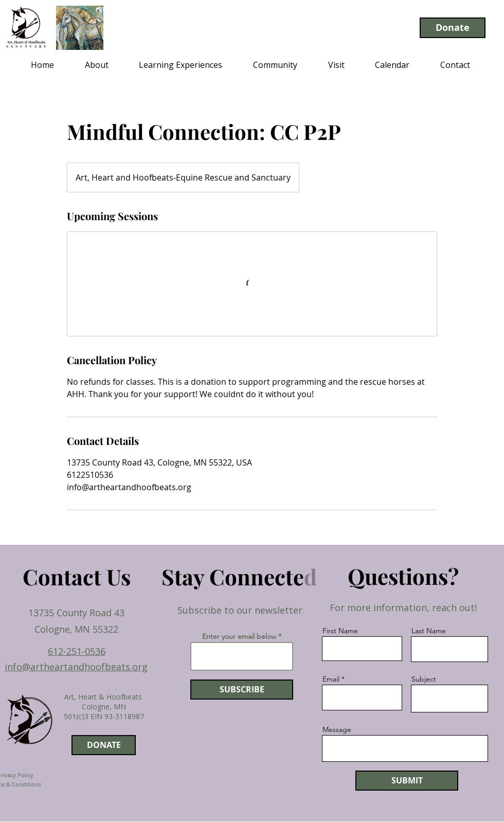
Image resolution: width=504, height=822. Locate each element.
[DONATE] (104, 745)
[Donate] (453, 28)
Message (337, 729)
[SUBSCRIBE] (242, 690)
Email (331, 679)
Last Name (429, 631)
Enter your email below (239, 636)
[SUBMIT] (407, 781)
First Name (340, 631)
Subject (424, 679)
